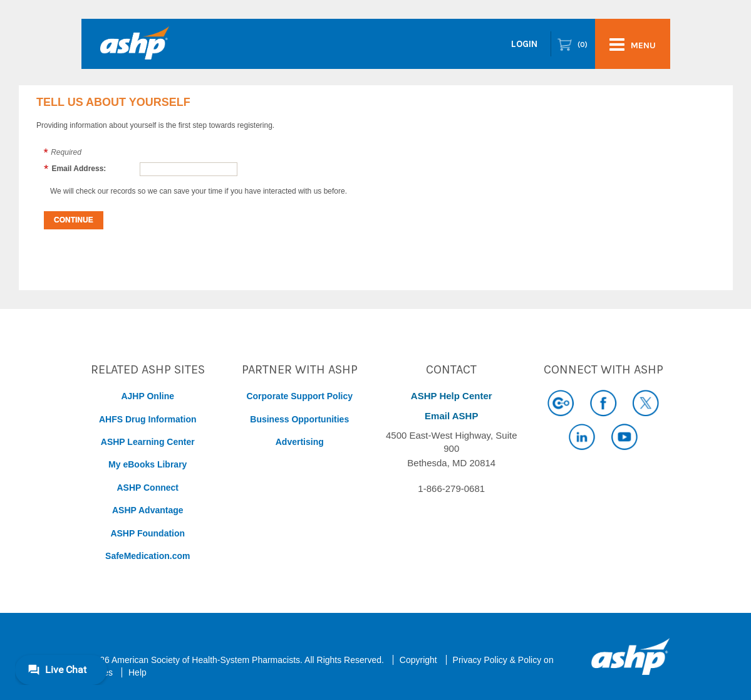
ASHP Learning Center (148, 442)
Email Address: (79, 169)
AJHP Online (148, 396)
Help (137, 672)
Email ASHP (451, 416)
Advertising (300, 442)
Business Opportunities (299, 419)
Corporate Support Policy (299, 396)
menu (633, 44)
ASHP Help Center (452, 396)
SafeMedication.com (148, 556)
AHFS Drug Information (148, 419)
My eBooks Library (148, 464)
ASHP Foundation (148, 533)
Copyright (418, 660)
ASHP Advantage (148, 510)
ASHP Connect (148, 488)
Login (524, 44)
